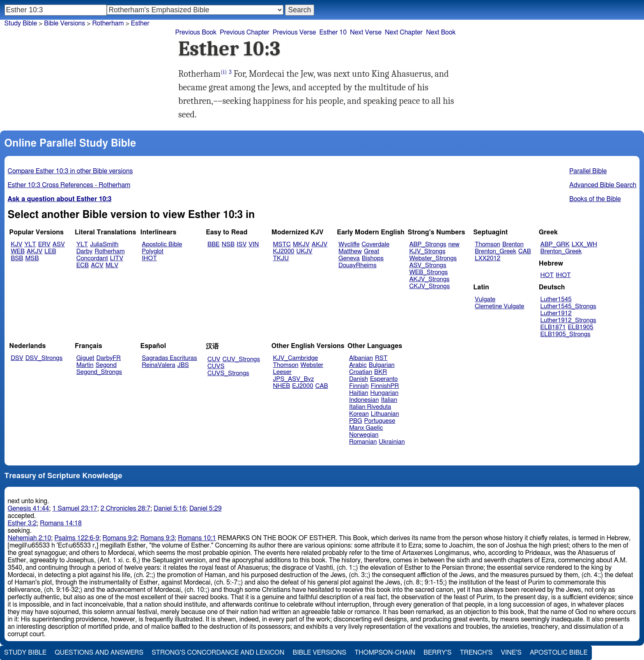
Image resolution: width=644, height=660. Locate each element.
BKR (381, 372)
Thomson (488, 244)
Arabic (358, 365)
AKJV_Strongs (429, 279)
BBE (214, 244)
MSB (32, 258)
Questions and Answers (99, 653)
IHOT (149, 258)
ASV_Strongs (428, 265)
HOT (547, 275)
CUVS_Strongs (228, 373)
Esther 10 (333, 32)
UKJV (305, 251)
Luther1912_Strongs (568, 320)
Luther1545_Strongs (568, 306)
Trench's (476, 653)
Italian (389, 400)
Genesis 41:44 (29, 509)
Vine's (511, 653)
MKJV (301, 244)
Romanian (363, 442)
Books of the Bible (595, 199)
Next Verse (366, 32)
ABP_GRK (555, 244)
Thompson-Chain (385, 653)
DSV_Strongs (44, 358)
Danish (359, 379)
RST (381, 358)
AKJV (34, 251)
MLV (112, 265)
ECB (83, 265)
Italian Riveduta (370, 407)
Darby (85, 251)
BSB (17, 258)
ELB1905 (581, 327)
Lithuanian (385, 414)
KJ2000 (284, 251)
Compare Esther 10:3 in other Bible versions (70, 171)
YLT (30, 244)
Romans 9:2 (120, 538)
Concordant (92, 258)
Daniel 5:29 (206, 509)
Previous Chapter (245, 32)
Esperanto (384, 379)
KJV (16, 244)
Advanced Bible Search (603, 185)
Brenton (513, 244)
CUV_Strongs (241, 359)
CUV (214, 359)
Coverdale (376, 244)
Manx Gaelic (366, 428)
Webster (312, 365)
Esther (140, 23)
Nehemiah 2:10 (30, 538)
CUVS (216, 366)
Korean (359, 414)
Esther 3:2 (22, 523)
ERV (44, 244)
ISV (241, 244)
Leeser (282, 372)
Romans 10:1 (197, 538)
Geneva (349, 258)
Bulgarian (382, 365)
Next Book (441, 32)
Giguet (85, 358)
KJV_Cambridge (296, 358)
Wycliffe (349, 244)
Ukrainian (392, 442)
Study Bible (21, 23)
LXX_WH (584, 244)
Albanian (361, 358)
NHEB (282, 386)
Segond (106, 365)
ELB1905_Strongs (566, 334)
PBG (356, 421)
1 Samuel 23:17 (75, 509)
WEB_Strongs (428, 272)
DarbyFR (109, 358)
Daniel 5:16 (170, 509)
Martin (85, 365)
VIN (254, 244)
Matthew (350, 251)
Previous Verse (294, 32)
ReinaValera (158, 365)
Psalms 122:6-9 (77, 538)
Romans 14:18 (61, 523)
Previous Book (196, 32)
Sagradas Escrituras (169, 358)
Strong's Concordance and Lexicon (218, 653)
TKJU (281, 258)
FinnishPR (385, 386)
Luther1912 (556, 313)
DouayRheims (358, 265)
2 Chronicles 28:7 (125, 509)
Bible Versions (64, 23)
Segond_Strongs (99, 372)
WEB (18, 251)
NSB (228, 244)
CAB (525, 251)
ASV (59, 244)
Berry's (437, 653)
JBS (183, 365)
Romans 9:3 (157, 538)
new (454, 244)
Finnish (359, 386)
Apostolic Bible (559, 653)
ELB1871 (553, 327)
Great (371, 251)
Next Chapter (404, 32)
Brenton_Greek (496, 251)
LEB (50, 251)
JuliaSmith (104, 244)
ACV (97, 265)
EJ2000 (302, 386)
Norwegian (364, 435)
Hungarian (385, 393)
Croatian (361, 372)
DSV (17, 358)
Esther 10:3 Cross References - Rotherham (69, 185)
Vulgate (485, 299)
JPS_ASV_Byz (294, 379)
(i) (224, 72)
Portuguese (380, 421)
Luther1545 (556, 299)
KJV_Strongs (427, 251)
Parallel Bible (588, 171)
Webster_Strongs (433, 258)
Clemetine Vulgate (499, 306)
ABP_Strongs (428, 244)
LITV (117, 258)
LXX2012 (488, 258)
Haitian (359, 393)
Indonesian (364, 400)
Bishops (373, 258)
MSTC (282, 244)
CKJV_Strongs (429, 286)
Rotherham (109, 251)
